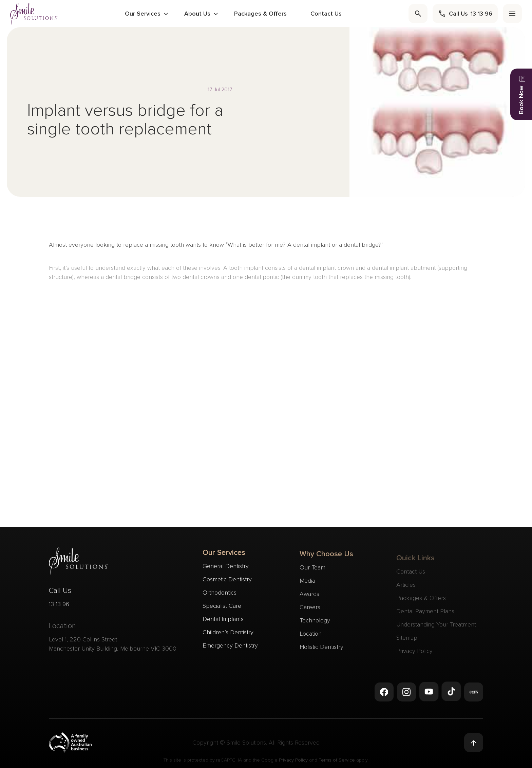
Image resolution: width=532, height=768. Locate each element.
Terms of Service (337, 762)
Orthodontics (220, 594)
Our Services (143, 14)
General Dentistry (226, 567)
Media (307, 584)
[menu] (512, 14)
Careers (310, 611)
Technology (315, 624)
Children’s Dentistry (228, 633)
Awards (309, 597)
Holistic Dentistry (321, 650)
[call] (465, 14)
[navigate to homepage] (34, 13)
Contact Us (326, 14)
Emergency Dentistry (230, 647)
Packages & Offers (260, 14)
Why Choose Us (326, 557)
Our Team (312, 571)
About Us (197, 14)
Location (311, 637)
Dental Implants (223, 620)
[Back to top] (474, 743)
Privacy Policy (293, 762)
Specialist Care (222, 607)
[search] (418, 14)
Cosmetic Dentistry (227, 580)
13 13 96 (59, 606)
